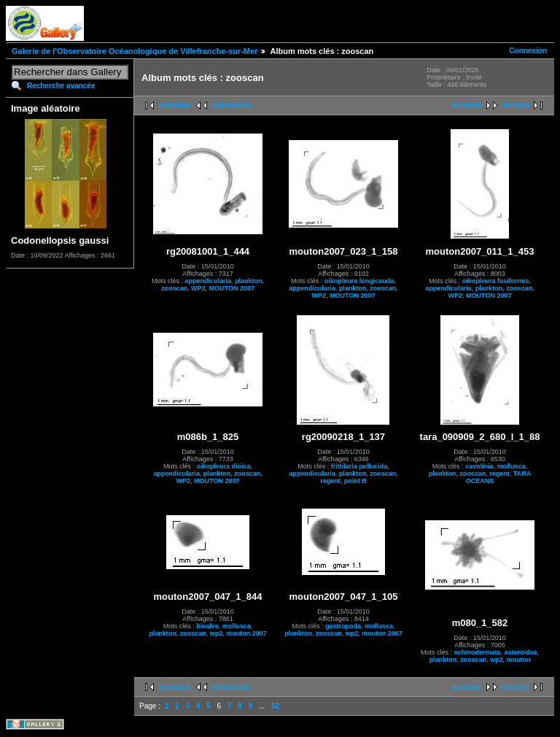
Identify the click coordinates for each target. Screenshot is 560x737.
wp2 (217, 633)
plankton (249, 281)
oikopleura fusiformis (496, 281)
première (174, 105)
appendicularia (208, 281)
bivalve (207, 626)
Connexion (528, 51)
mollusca (512, 466)
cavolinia (479, 466)
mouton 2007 (246, 633)
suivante (466, 105)
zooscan (174, 288)
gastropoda (343, 626)
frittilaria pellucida (359, 466)
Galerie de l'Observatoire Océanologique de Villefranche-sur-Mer (135, 51)
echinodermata (477, 652)
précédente (231, 105)
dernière (515, 105)
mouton (519, 660)
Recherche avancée (61, 86)
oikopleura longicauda (359, 281)
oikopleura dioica (223, 466)
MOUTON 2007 (232, 288)
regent (330, 481)
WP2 (198, 288)
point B (355, 481)
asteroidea (520, 652)
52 (275, 706)
